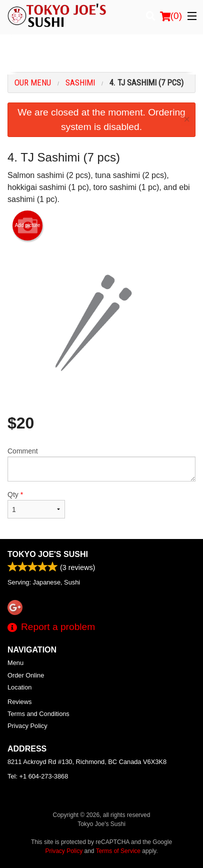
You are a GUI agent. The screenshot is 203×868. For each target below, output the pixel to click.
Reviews (19, 702)
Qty (36, 504)
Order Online (26, 675)
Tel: (38, 776)
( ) (171, 16)
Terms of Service (118, 851)
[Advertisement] (101, 54)
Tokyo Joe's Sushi (48, 554)
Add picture (28, 225)
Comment (101, 464)
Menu (15, 663)
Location (19, 687)
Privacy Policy (27, 726)
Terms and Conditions (38, 714)
